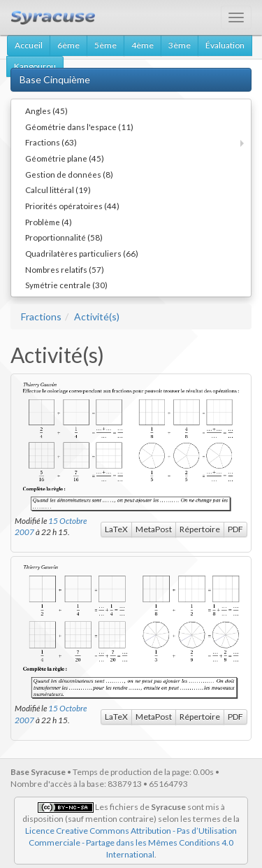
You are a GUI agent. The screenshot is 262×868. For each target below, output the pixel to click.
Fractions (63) (51, 142)
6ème (68, 45)
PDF (235, 529)
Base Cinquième (55, 79)
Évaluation (225, 45)
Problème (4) (49, 222)
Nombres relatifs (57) (65, 269)
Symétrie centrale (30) (66, 285)
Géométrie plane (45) (65, 158)
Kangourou (35, 66)
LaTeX (116, 529)
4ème (143, 45)
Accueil (29, 45)
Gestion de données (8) (69, 174)
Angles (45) (46, 111)
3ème (180, 45)
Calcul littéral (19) (58, 190)
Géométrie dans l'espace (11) (79, 127)
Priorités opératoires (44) (72, 206)
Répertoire (200, 529)
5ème (105, 45)
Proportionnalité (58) (64, 237)
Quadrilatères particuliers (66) (82, 253)
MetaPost (154, 529)
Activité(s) (97, 316)
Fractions (41, 316)
